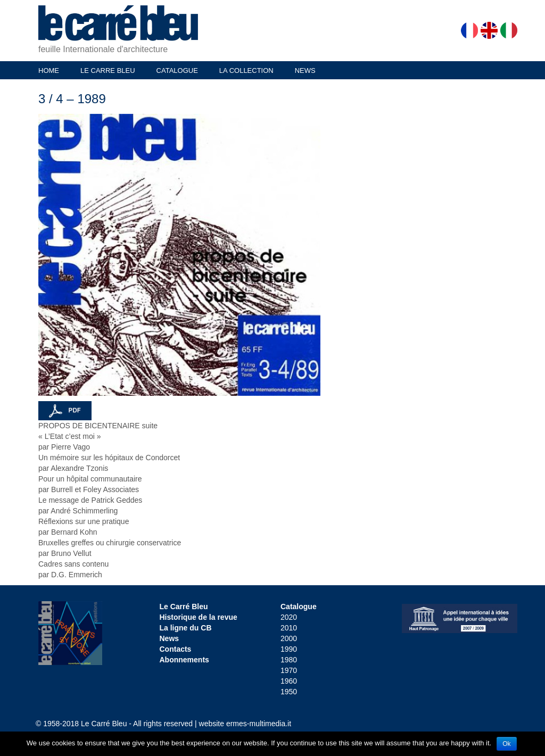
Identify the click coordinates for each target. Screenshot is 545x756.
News (170, 638)
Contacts (176, 649)
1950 (289, 692)
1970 (289, 670)
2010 (289, 628)
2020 (289, 617)
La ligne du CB (186, 628)
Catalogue (299, 607)
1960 (289, 681)
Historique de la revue (199, 617)
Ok (506, 744)
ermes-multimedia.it (259, 724)
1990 (289, 649)
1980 (289, 660)
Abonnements (184, 660)
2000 (289, 638)
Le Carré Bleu (184, 607)
